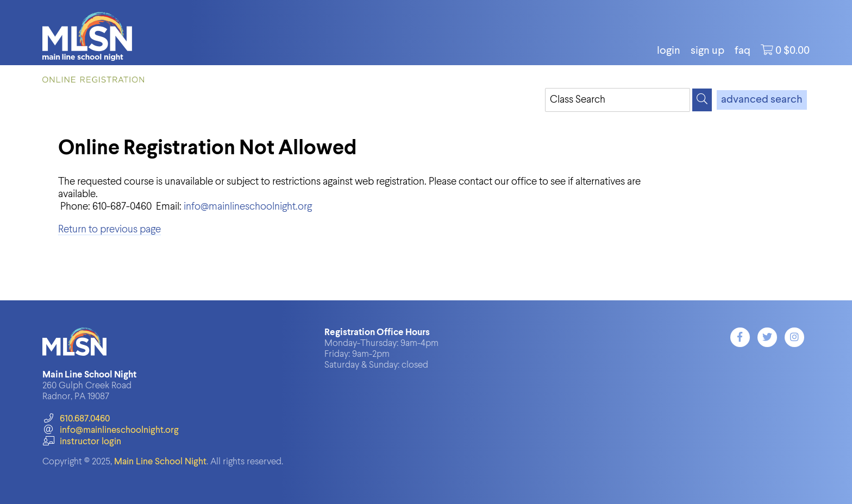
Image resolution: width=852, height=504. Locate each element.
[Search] (702, 100)
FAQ (743, 51)
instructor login (82, 442)
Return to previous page (109, 229)
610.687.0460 (76, 419)
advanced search (762, 100)
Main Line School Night (160, 462)
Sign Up (707, 51)
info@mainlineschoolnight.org (248, 207)
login (669, 51)
